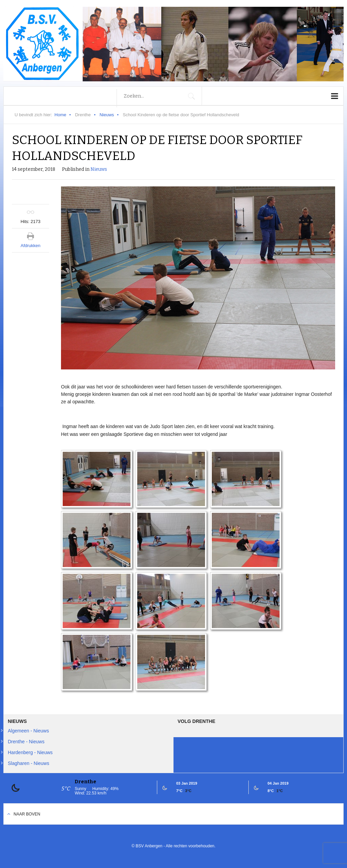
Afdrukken (31, 246)
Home (60, 115)
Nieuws (107, 115)
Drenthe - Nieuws (26, 742)
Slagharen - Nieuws (28, 763)
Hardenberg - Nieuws (30, 752)
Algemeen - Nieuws (28, 731)
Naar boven (27, 814)
